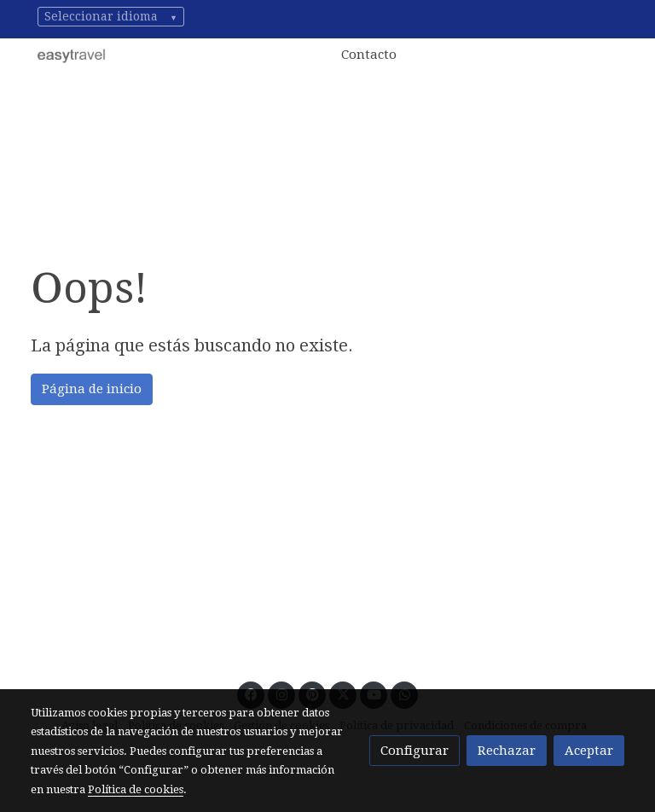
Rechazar (507, 751)
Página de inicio (92, 389)
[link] (72, 55)
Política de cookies (136, 789)
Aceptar (589, 751)
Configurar (414, 751)
